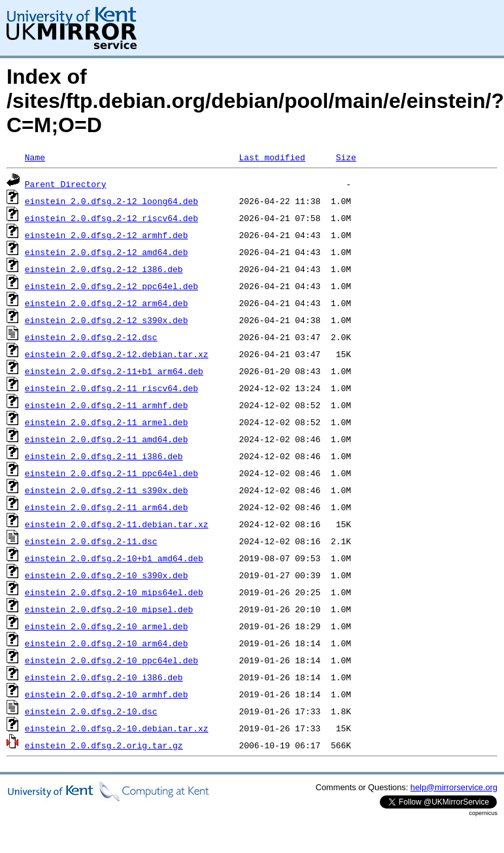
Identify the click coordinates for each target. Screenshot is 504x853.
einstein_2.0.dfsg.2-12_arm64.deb (107, 303)
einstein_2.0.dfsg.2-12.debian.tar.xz (117, 354)
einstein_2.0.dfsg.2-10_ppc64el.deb (111, 660)
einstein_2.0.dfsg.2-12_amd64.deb (107, 252)
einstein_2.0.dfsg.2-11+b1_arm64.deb (114, 371)
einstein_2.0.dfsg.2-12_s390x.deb (107, 320)
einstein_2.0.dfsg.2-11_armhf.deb (107, 405)
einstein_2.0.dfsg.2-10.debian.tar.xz (117, 728)
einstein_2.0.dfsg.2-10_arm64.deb (107, 643)
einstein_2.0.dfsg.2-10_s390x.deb (107, 575)
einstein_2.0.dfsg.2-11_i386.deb (104, 456)
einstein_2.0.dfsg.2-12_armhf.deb (107, 235)
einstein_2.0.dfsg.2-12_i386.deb (104, 269)
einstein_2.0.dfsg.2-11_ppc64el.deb (111, 473)
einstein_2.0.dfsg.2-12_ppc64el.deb (111, 286)
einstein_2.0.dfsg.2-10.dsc (91, 711)
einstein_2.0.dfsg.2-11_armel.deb (107, 422)
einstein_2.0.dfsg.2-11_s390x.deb (107, 490)
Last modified (272, 157)
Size (346, 157)
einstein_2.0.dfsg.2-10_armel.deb (107, 626)
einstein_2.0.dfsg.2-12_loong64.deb (111, 201)
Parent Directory (66, 184)
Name (35, 157)
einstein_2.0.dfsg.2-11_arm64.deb (107, 507)
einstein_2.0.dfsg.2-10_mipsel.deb (109, 609)
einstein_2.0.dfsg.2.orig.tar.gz (104, 745)
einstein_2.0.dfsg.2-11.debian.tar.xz (117, 524)
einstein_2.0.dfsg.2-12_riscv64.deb (111, 218)
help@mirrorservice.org (454, 787)
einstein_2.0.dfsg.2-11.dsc (91, 541)
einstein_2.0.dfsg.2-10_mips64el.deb (114, 592)
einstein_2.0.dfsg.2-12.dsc (91, 337)
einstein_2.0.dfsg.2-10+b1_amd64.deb (114, 558)
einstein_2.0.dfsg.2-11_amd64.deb (107, 439)
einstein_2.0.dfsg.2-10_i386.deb (104, 677)
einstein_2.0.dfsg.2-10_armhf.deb (107, 694)
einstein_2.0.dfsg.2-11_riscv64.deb (111, 388)
